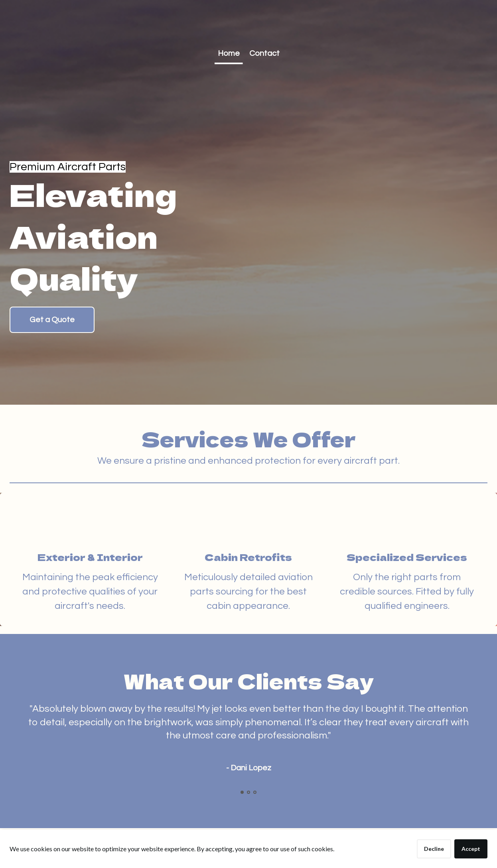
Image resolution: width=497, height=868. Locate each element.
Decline (434, 849)
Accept (471, 849)
